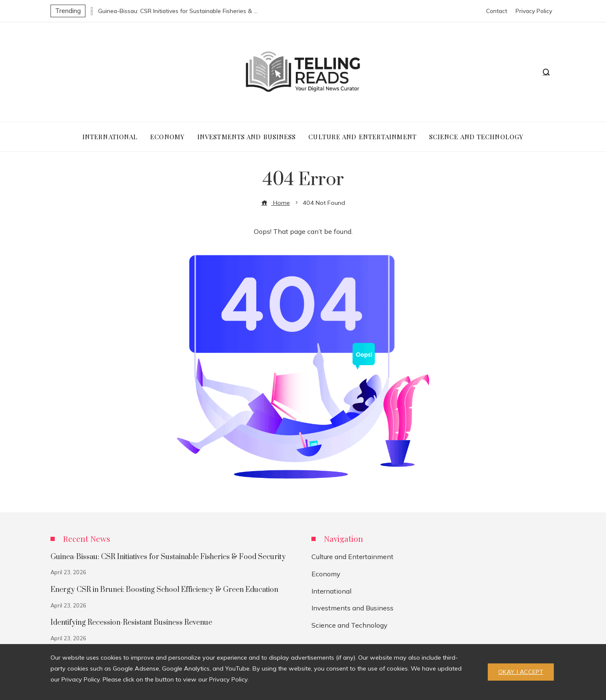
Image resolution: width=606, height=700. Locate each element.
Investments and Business (352, 608)
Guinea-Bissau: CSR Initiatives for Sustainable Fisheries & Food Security (178, 11)
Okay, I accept (521, 672)
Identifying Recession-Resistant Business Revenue (131, 623)
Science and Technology (350, 625)
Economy (326, 574)
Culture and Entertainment (352, 557)
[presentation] (92, 9)
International (331, 591)
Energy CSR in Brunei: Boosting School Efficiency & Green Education (164, 590)
